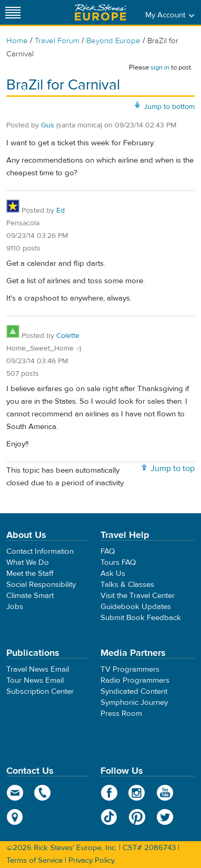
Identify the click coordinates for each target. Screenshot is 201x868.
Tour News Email (35, 680)
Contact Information (40, 551)
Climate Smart (30, 596)
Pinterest (137, 817)
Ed (61, 211)
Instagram (137, 793)
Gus (48, 125)
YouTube (165, 793)
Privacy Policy (92, 860)
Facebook (109, 793)
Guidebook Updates (136, 607)
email (15, 793)
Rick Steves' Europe (100, 12)
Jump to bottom (169, 107)
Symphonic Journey (134, 702)
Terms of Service (34, 860)
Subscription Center (40, 691)
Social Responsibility (41, 585)
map (15, 817)
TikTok (109, 817)
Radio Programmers (135, 680)
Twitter (165, 817)
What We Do (28, 562)
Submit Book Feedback (141, 618)
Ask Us (113, 573)
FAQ (108, 551)
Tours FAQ (118, 562)
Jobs (15, 607)
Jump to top (173, 468)
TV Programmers (130, 669)
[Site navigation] (13, 12)
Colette (68, 336)
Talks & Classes (127, 585)
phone (43, 793)
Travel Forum (57, 41)
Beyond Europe (113, 41)
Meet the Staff (30, 573)
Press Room (121, 714)
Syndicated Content (134, 691)
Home (17, 41)
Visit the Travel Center (138, 596)
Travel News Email (38, 669)
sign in (160, 67)
